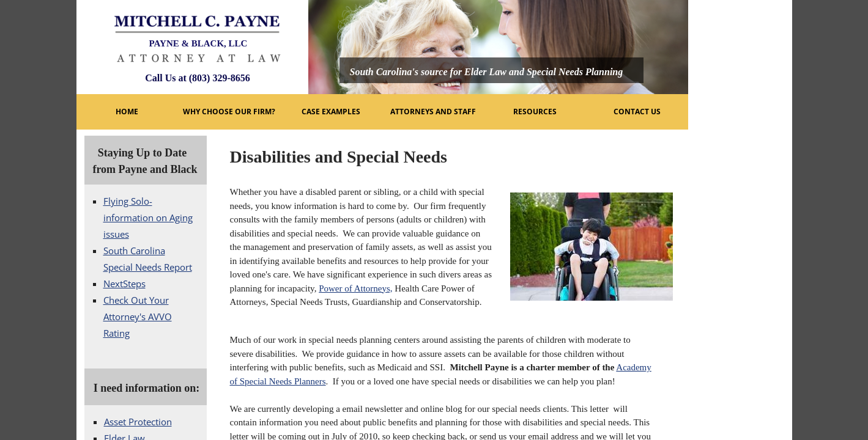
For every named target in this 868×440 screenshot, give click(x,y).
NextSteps (124, 284)
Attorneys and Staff (433, 112)
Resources (535, 112)
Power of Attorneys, (355, 288)
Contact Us (637, 112)
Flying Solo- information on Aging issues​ (148, 218)
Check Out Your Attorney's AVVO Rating (138, 317)
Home (127, 112)
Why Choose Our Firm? (229, 112)
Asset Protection (138, 422)
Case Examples (331, 112)
